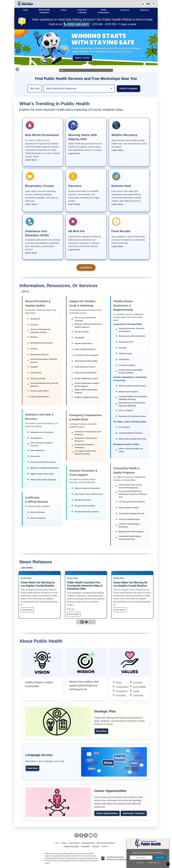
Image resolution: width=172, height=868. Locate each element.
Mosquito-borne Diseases (40, 343)
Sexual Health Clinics (38, 391)
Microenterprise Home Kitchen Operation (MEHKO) (130, 404)
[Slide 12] (110, 70)
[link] (143, 4)
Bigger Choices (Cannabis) (40, 474)
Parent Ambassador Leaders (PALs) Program (85, 385)
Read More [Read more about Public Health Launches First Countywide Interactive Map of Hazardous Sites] (74, 614)
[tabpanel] (40, 595)
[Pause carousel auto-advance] (17, 69)
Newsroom (145, 10)
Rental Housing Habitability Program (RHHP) (129, 371)
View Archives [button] (27, 568)
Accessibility (85, 846)
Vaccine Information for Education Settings (39, 331)
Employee (105, 846)
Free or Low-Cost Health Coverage (83, 319)
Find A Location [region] (129, 88)
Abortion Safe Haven (82, 344)
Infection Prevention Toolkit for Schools (42, 361)
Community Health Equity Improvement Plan (128, 538)
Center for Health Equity (128, 519)
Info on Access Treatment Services (40, 444)
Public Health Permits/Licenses (131, 386)
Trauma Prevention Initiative (85, 512)
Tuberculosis (34, 373)
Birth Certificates (36, 512)
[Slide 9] (97, 70)
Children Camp (124, 354)
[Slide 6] (84, 70)
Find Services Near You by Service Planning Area (128, 486)
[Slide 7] (88, 70)
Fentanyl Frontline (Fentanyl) (41, 462)
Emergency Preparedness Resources (84, 439)
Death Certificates (36, 518)
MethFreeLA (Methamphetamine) (43, 468)
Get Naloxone (35, 438)
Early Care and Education (84, 373)
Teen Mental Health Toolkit (84, 361)
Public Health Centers (38, 397)
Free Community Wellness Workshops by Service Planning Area (131, 494)
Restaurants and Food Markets (130, 336)
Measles (32, 337)
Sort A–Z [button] (25, 291)
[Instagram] (77, 835)
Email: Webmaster (88, 843)
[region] (35, 89)
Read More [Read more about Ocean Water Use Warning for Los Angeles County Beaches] (27, 610)
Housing (121, 348)
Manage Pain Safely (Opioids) (41, 480)
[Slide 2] (66, 70)
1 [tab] (88, 624)
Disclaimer (96, 846)
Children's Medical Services (85, 397)
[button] (148, 4)
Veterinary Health (36, 379)
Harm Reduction (36, 450)
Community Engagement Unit (130, 514)
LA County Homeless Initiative (130, 502)
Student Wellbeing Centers (84, 379)
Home (26, 10)
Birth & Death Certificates (44, 11)
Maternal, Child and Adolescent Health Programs (86, 325)
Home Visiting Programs (83, 349)
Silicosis (32, 349)
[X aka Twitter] (86, 835)
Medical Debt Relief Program (129, 532)
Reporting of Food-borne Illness (131, 416)
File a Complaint (124, 410)
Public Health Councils (127, 508)
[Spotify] (95, 835)
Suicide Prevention (81, 500)
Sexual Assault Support (83, 506)
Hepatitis (32, 367)
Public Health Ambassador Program (84, 391)
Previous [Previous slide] (16, 595)
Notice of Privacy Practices (106, 843)
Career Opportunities (107, 813)
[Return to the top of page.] (168, 864)
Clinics (64, 10)
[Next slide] (154, 51)
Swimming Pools (124, 342)
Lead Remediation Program (129, 433)
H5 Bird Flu (34, 319)
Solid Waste (122, 360)
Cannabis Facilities (125, 365)
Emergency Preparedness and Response (86, 433)
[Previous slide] (18, 51)
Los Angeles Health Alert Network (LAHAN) (84, 452)
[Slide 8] (93, 70)
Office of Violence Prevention (86, 488)
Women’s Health (80, 332)
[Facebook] (81, 835)
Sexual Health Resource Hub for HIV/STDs (43, 385)
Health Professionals (103, 11)
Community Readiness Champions (83, 446)
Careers (64, 843)
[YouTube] (91, 835)
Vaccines (33, 325)
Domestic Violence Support (85, 355)
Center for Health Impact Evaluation (128, 525)
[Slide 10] (101, 70)
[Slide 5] (79, 70)
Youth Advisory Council (83, 367)
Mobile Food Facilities (127, 392)
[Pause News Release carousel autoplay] (82, 622)
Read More (101, 731)
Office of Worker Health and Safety (129, 450)
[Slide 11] (106, 70)
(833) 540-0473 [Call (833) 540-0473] (76, 24)
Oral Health (78, 338)
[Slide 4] (75, 70)
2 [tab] (92, 624)
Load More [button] (86, 267)
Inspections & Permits (82, 11)
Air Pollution (122, 427)
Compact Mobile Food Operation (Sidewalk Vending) (131, 398)
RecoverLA (33, 456)
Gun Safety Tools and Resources (87, 494)
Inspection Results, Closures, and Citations (130, 330)
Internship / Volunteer (134, 813)
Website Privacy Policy (71, 846)
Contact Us (125, 10)
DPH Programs (74, 843)
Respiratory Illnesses (38, 355)
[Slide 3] (71, 70)
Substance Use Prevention (40, 432)
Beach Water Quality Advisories (131, 439)
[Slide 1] (62, 70)
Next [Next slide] (156, 595)
